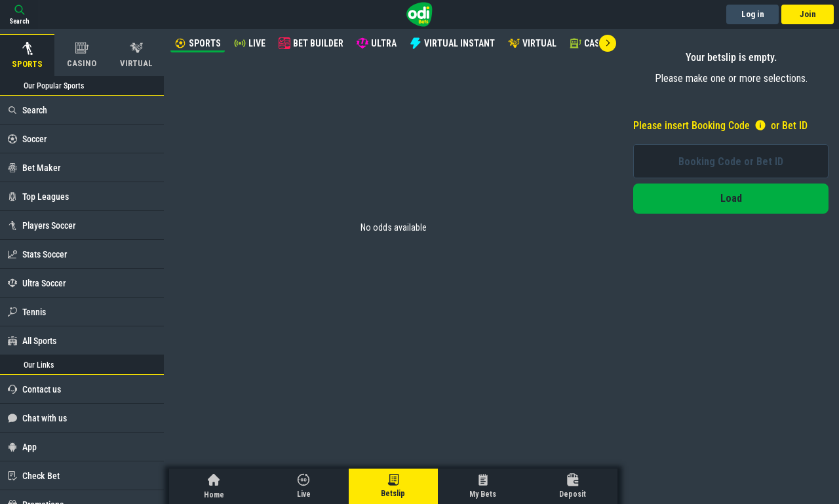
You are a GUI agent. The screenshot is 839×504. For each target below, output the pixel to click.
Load (731, 198)
